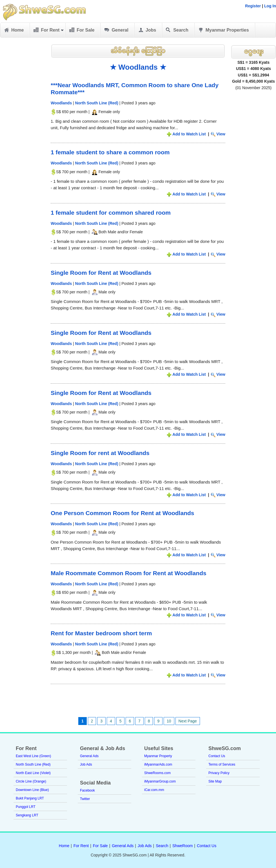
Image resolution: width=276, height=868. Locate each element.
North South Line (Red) (97, 103)
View (221, 134)
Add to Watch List (189, 134)
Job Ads (86, 764)
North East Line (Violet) (33, 773)
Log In (270, 6)
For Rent (48, 31)
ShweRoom (182, 846)
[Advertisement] (23, 127)
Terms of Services (222, 764)
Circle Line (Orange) (31, 781)
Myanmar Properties (223, 30)
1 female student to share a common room (110, 152)
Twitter (85, 799)
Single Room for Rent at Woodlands (101, 273)
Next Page (188, 721)
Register (253, 6)
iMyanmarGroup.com (160, 781)
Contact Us (217, 756)
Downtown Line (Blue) (32, 790)
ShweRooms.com (157, 773)
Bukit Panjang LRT (30, 798)
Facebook (87, 790)
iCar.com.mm (154, 790)
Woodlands (61, 103)
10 (169, 721)
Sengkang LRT (27, 815)
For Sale (81, 30)
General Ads (89, 756)
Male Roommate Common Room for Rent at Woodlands (129, 573)
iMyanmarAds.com (158, 764)
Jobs (147, 30)
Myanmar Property (158, 756)
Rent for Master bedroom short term (101, 633)
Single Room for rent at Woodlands (100, 453)
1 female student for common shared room (111, 213)
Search (177, 30)
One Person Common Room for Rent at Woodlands (122, 513)
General (116, 30)
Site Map (215, 781)
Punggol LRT (26, 807)
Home (13, 30)
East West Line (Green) (33, 756)
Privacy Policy (219, 773)
